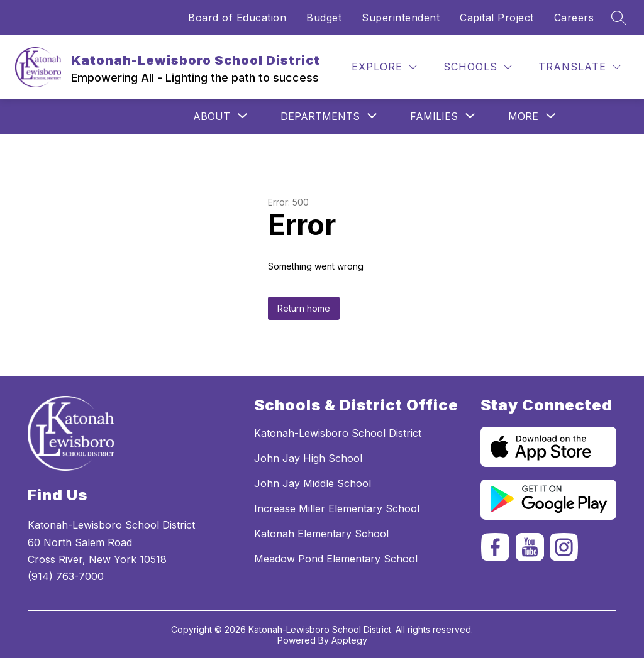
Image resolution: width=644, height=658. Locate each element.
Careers (574, 18)
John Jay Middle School (313, 483)
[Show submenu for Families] (434, 116)
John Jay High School (308, 458)
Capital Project (497, 18)
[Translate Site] (580, 67)
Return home (304, 308)
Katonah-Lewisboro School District (338, 433)
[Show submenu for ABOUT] (212, 116)
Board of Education (237, 18)
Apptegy (349, 640)
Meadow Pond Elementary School (336, 559)
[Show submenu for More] (523, 116)
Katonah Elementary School (321, 534)
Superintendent (401, 18)
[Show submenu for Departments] (320, 116)
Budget (324, 18)
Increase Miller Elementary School (337, 508)
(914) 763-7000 (66, 576)
